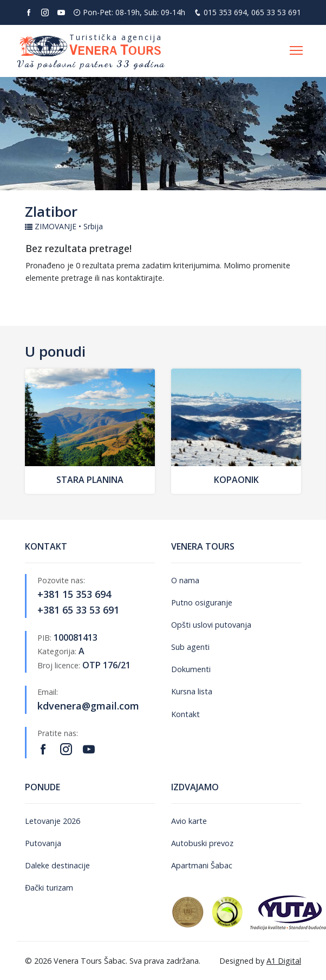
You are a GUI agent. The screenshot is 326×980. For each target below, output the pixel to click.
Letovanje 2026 (53, 821)
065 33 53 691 (276, 12)
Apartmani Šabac (202, 865)
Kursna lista (192, 691)
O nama (185, 580)
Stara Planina (90, 480)
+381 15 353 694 (74, 594)
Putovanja (43, 843)
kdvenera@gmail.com (88, 706)
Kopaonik (236, 480)
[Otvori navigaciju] (296, 51)
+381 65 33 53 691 (78, 610)
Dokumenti (191, 669)
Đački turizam (49, 888)
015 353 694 (225, 12)
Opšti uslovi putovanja (211, 625)
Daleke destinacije (57, 865)
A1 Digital (284, 961)
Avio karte (189, 821)
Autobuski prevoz (202, 843)
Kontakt (185, 714)
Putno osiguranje (202, 602)
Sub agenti (190, 647)
